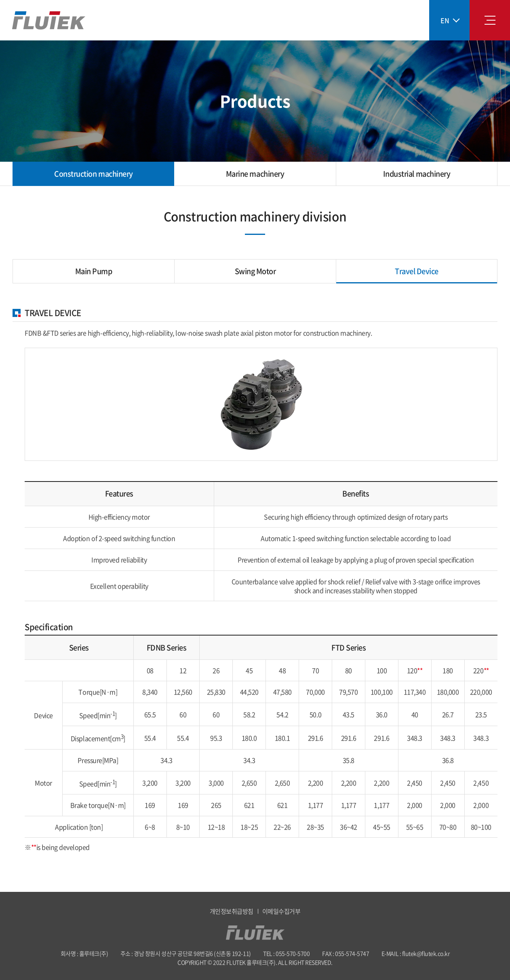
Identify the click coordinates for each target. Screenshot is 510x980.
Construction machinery (93, 174)
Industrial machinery (417, 174)
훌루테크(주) (49, 20)
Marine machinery (255, 174)
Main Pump (94, 271)
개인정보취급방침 (232, 911)
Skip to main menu (0, 0)
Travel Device (417, 271)
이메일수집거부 (281, 911)
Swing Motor (255, 271)
